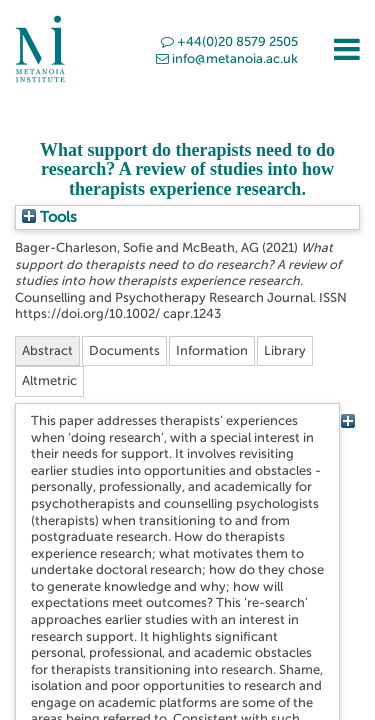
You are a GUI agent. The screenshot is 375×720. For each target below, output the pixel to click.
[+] (347, 420)
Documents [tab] (124, 350)
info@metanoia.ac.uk (227, 58)
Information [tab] (212, 350)
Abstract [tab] (47, 350)
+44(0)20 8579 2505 (229, 41)
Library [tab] (285, 350)
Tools (49, 217)
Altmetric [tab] (49, 380)
